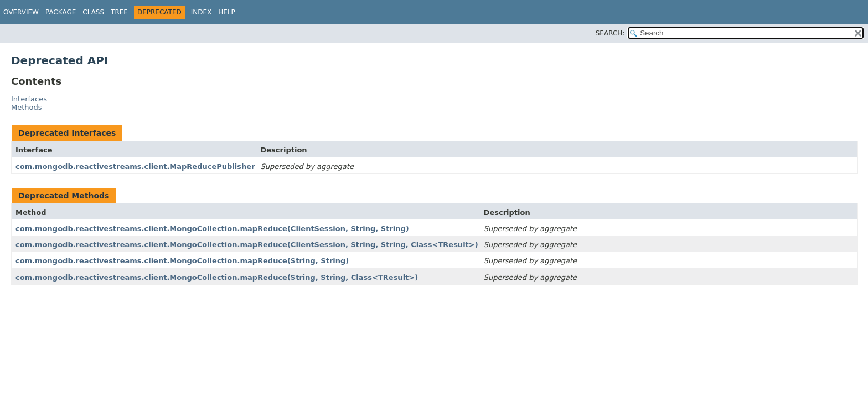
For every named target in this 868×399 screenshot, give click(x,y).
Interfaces (29, 99)
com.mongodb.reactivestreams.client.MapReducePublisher (135, 167)
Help (227, 12)
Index (201, 12)
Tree (119, 12)
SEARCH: (610, 33)
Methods (27, 107)
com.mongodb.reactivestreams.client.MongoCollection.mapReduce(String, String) (182, 261)
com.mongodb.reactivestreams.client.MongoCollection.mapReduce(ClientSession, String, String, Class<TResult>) (247, 245)
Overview (21, 12)
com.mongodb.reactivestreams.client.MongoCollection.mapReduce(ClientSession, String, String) (212, 229)
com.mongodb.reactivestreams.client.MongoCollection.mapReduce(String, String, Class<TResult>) (217, 277)
